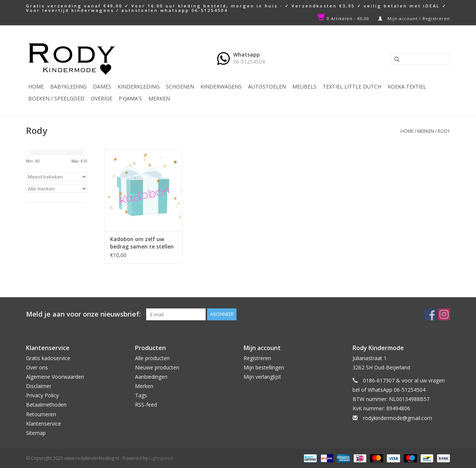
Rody (444, 131)
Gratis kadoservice (48, 358)
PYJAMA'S (130, 98)
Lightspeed (161, 458)
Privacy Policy (42, 395)
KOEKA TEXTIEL (407, 86)
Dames (102, 86)
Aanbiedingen (151, 377)
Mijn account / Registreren (414, 18)
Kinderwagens (221, 86)
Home (36, 86)
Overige (102, 98)
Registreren (257, 358)
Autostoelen (267, 86)
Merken (159, 98)
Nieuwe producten (157, 367)
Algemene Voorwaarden (55, 377)
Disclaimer (39, 386)
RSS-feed (146, 405)
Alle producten (152, 358)
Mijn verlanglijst (262, 377)
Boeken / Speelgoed (56, 98)
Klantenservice (44, 424)
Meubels (304, 86)
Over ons (37, 367)
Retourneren (41, 414)
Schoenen (180, 86)
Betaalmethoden (46, 405)
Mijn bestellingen (264, 367)
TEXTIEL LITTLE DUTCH (352, 86)
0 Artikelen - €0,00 (344, 18)
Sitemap (36, 433)
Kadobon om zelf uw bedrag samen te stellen (142, 243)
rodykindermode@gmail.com (398, 418)
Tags (141, 395)
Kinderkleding (139, 86)
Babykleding (68, 86)
